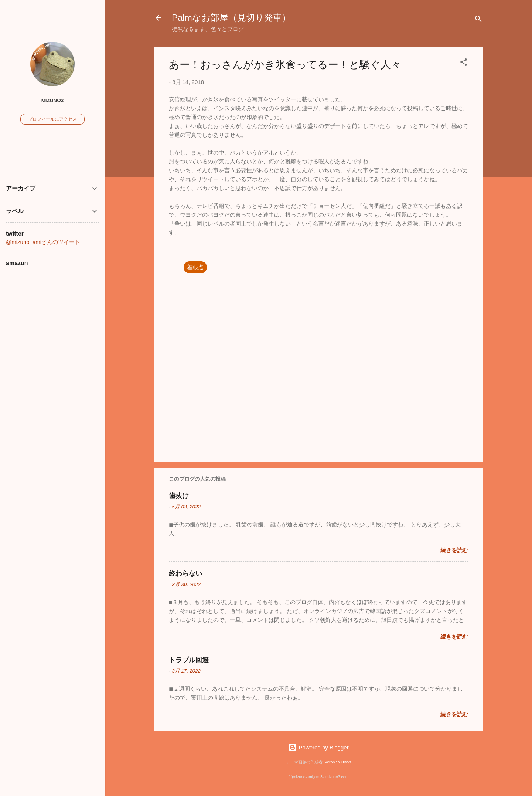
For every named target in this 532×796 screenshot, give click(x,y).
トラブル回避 (189, 660)
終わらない (185, 573)
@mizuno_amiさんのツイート (43, 242)
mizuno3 (53, 100)
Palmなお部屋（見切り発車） (231, 18)
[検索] (478, 20)
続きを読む (454, 550)
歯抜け (179, 496)
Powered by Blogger (318, 747)
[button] (464, 63)
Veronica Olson (338, 762)
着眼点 (195, 267)
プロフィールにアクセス (52, 119)
